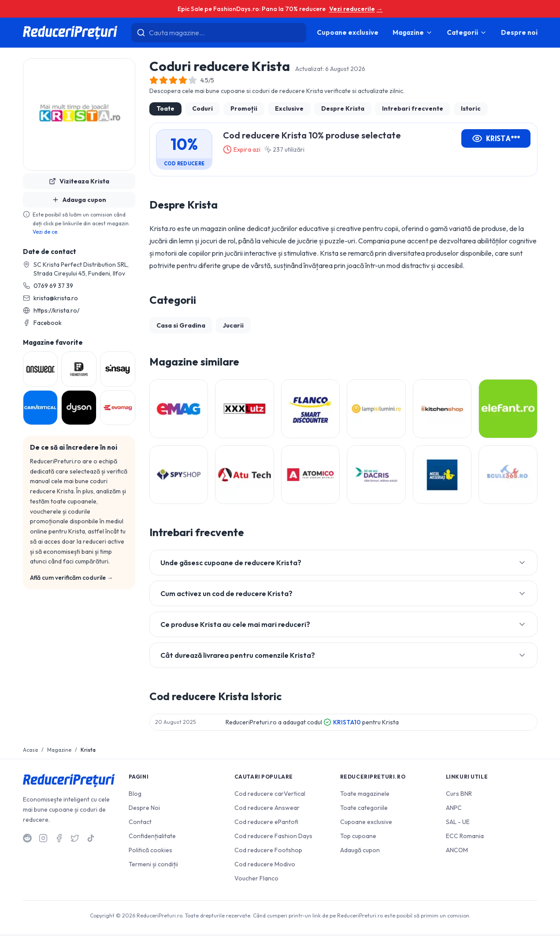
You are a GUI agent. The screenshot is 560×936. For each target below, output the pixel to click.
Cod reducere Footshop (268, 852)
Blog (135, 795)
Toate (165, 108)
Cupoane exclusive (348, 32)
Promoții (244, 108)
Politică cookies (150, 852)
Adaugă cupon (360, 852)
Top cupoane (358, 838)
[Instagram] (43, 839)
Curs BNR (459, 795)
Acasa (30, 751)
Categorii (467, 32)
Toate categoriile (364, 809)
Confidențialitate (152, 838)
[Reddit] (27, 839)
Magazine (413, 32)
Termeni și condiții (153, 866)
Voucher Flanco (256, 880)
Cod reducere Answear (267, 809)
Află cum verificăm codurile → (72, 578)
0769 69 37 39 (53, 286)
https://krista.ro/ (56, 310)
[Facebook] (59, 839)
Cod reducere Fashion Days (273, 838)
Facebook (48, 323)
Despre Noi (144, 809)
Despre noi (519, 32)
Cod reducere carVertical (270, 795)
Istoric (471, 108)
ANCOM (457, 852)
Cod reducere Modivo (265, 866)
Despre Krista (343, 108)
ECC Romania (465, 838)
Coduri (202, 108)
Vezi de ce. (46, 232)
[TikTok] (91, 839)
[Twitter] (75, 839)
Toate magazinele (365, 795)
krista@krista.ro (56, 298)
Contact (140, 824)
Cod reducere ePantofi (266, 824)
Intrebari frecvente (413, 108)
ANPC (454, 809)
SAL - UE (458, 824)
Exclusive (289, 108)
